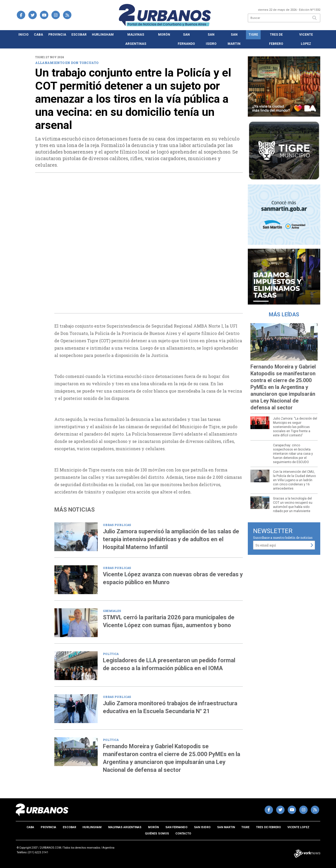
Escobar (79, 35)
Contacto (183, 834)
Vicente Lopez (306, 39)
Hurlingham (103, 35)
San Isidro (211, 39)
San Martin (234, 39)
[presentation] (45, 249)
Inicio (23, 35)
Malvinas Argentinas (136, 39)
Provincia (57, 35)
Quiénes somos (157, 834)
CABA (38, 35)
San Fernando (186, 39)
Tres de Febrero (276, 39)
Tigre (253, 35)
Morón (164, 35)
